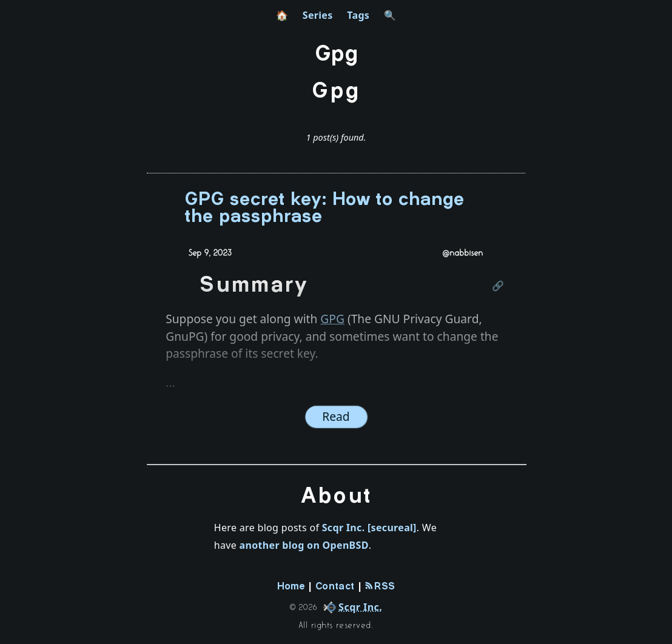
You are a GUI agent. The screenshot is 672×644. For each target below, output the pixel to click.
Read (336, 416)
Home (291, 587)
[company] (350, 607)
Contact (335, 587)
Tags (358, 15)
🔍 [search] (390, 15)
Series (318, 15)
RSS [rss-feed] (380, 586)
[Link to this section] (499, 287)
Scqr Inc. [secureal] (369, 528)
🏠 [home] (282, 15)
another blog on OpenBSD (304, 545)
